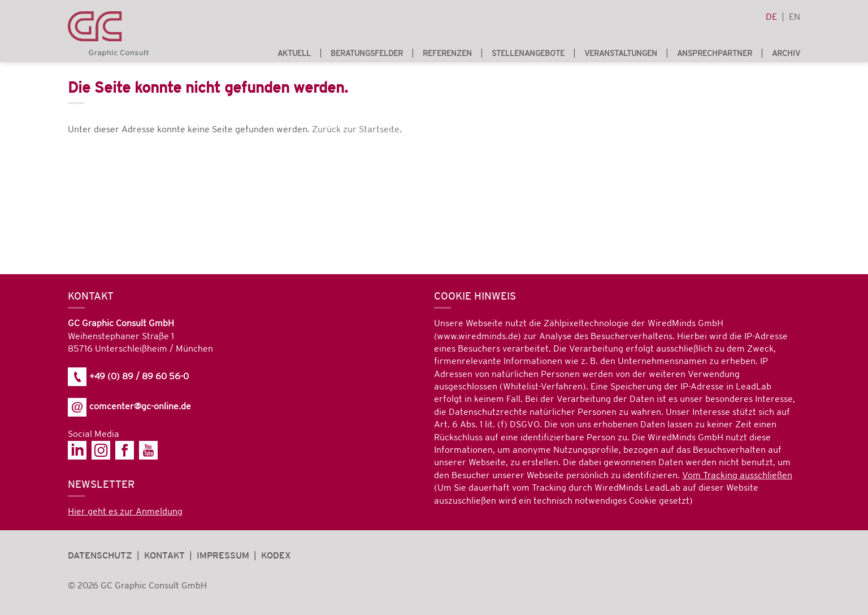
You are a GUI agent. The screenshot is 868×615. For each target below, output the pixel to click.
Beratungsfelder (367, 53)
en (795, 17)
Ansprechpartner (715, 53)
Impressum (223, 556)
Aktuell (294, 53)
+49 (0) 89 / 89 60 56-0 (128, 377)
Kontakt (164, 556)
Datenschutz (100, 556)
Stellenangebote (528, 53)
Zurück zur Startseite (356, 130)
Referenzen (447, 53)
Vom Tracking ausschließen (737, 476)
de (771, 17)
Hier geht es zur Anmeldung (125, 512)
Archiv (786, 53)
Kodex (276, 556)
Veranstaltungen (621, 53)
